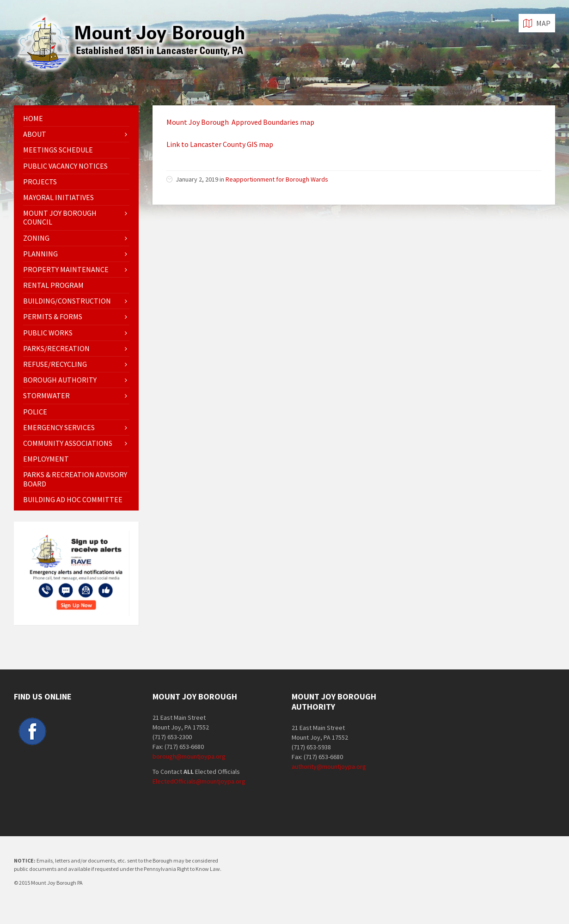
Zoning (36, 238)
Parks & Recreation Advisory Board (75, 479)
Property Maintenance (66, 269)
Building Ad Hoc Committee (73, 499)
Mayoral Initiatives (58, 197)
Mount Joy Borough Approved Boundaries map (240, 122)
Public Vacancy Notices (65, 166)
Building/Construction (67, 301)
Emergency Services (59, 427)
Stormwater (46, 395)
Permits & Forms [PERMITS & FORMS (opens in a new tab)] (53, 316)
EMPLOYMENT (46, 459)
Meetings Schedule (58, 150)
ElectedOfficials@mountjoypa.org (199, 781)
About (35, 134)
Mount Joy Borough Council (60, 217)
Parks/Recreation (56, 348)
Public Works (48, 333)
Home (33, 118)
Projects (40, 182)
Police (35, 412)
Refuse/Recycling (55, 364)
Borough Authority (60, 380)
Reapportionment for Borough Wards (277, 179)
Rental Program (53, 285)
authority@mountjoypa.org (329, 766)
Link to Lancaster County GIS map (220, 144)
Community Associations (68, 443)
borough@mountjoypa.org (189, 756)
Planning (40, 254)
